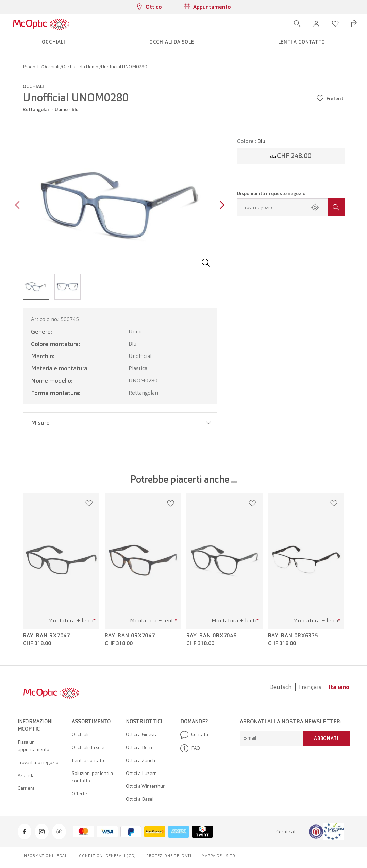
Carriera (26, 788)
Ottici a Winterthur (145, 786)
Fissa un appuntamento (34, 746)
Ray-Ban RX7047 (47, 636)
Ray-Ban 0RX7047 (130, 636)
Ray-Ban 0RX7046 (212, 636)
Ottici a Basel (140, 799)
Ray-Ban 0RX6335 (293, 636)
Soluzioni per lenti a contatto (92, 777)
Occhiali (51, 67)
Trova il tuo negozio (38, 762)
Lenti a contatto (89, 760)
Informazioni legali (46, 856)
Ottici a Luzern (141, 773)
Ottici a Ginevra (142, 734)
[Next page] (221, 206)
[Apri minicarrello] (354, 24)
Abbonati (326, 738)
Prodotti (32, 67)
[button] (316, 24)
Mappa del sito (219, 856)
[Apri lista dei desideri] (335, 24)
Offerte (79, 794)
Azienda (26, 775)
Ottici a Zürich (140, 760)
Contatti (194, 735)
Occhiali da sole (88, 747)
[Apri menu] (89, 24)
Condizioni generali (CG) (107, 856)
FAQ (190, 748)
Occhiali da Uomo (81, 67)
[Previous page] (19, 206)
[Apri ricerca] (297, 24)
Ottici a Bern (139, 747)
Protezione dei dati (169, 856)
